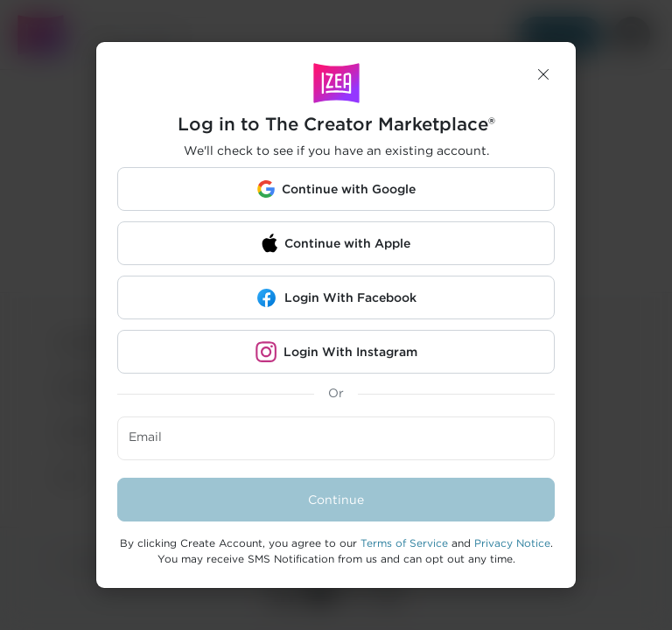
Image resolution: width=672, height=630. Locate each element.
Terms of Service (404, 543)
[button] (543, 74)
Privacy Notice (512, 543)
